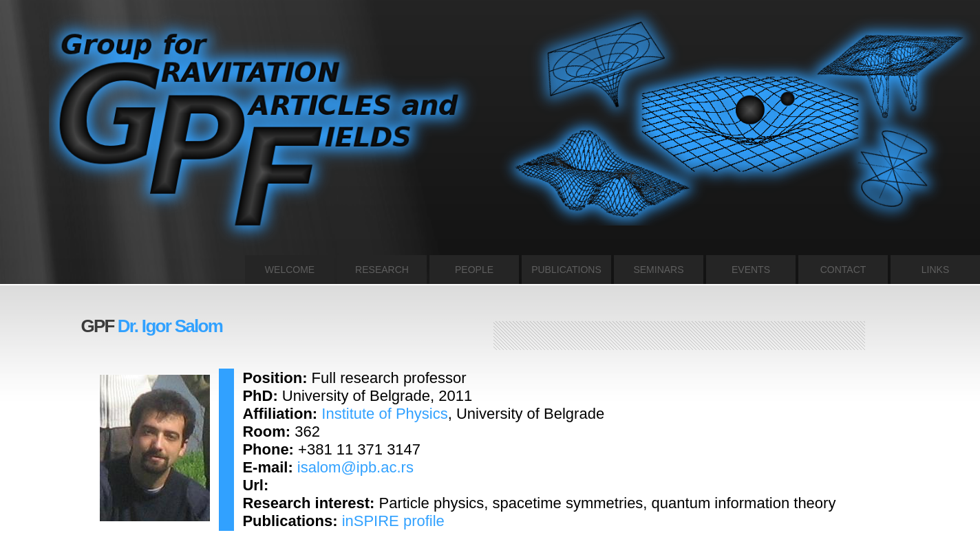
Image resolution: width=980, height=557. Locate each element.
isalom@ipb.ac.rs (355, 467)
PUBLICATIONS (566, 270)
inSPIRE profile (393, 521)
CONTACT (843, 270)
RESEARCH (382, 270)
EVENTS (751, 270)
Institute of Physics (384, 414)
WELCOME (290, 270)
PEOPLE (474, 270)
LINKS (935, 270)
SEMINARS (658, 270)
